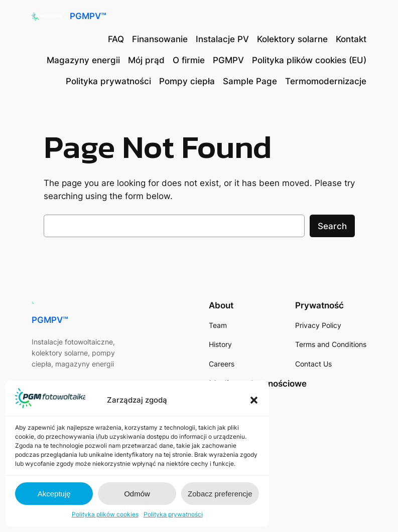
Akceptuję (54, 494)
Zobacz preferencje (220, 494)
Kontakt (351, 39)
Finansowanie (160, 39)
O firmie (189, 60)
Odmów (137, 494)
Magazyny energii (83, 60)
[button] (254, 400)
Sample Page (250, 81)
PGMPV (228, 60)
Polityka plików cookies (105, 514)
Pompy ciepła (187, 81)
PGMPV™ (88, 16)
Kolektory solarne (292, 39)
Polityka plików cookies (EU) (309, 60)
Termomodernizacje (326, 81)
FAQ (116, 39)
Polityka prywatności (173, 514)
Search (332, 226)
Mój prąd (146, 60)
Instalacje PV (222, 39)
